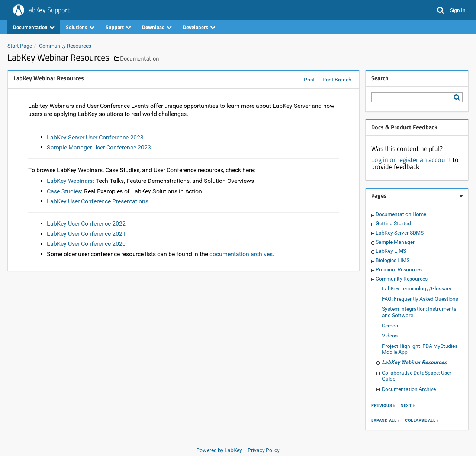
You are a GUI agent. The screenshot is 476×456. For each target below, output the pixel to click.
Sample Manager (395, 242)
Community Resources (65, 46)
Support (118, 27)
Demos (390, 326)
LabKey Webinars (70, 181)
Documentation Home (401, 214)
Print (309, 80)
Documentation (34, 27)
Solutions (80, 27)
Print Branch (337, 80)
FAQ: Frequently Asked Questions (420, 299)
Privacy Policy (264, 450)
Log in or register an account (411, 160)
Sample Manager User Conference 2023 (99, 147)
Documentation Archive (409, 389)
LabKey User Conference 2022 (86, 224)
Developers (199, 27)
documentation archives (241, 254)
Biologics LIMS (393, 260)
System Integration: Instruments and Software (419, 312)
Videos (390, 336)
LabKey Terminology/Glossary (417, 288)
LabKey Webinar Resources (414, 362)
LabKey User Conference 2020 (86, 244)
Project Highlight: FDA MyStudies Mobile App (420, 349)
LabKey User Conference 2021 (86, 234)
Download (157, 27)
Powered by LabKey (219, 450)
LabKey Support (47, 10)
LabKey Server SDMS (400, 233)
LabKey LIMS (391, 251)
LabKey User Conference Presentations (98, 201)
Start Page (20, 46)
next (406, 406)
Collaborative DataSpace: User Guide (417, 376)
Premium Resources (399, 269)
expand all (384, 421)
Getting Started (393, 223)
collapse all (420, 421)
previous (382, 406)
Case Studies (64, 191)
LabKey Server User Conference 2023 (95, 137)
